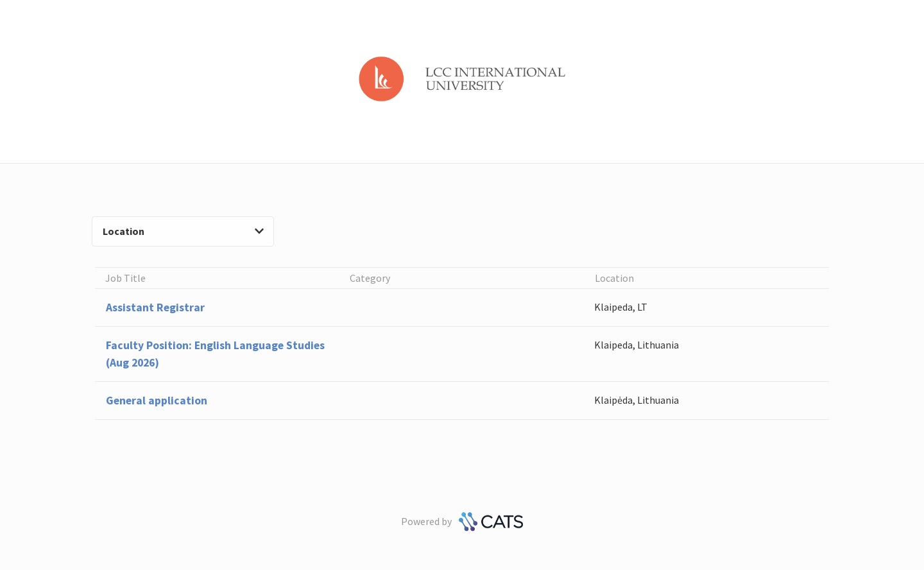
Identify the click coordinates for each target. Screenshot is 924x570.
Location (183, 231)
